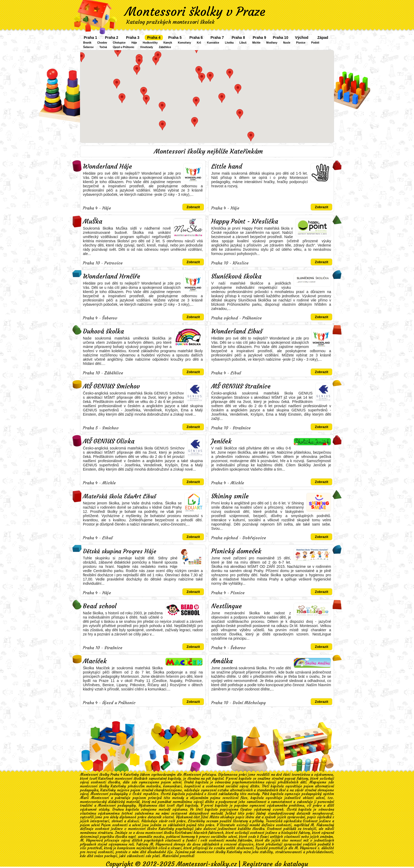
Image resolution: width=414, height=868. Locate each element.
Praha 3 (133, 38)
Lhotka (229, 43)
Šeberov (88, 47)
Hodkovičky (150, 43)
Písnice (301, 43)
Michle (256, 43)
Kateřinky (108, 790)
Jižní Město (210, 817)
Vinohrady (147, 47)
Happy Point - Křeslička (245, 221)
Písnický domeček (236, 551)
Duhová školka (103, 331)
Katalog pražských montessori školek (170, 22)
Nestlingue (227, 606)
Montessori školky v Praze (195, 12)
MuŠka (93, 221)
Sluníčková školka (236, 276)
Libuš (243, 43)
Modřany (272, 43)
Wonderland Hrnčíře (112, 276)
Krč (199, 43)
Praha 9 (259, 38)
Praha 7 (217, 38)
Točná (103, 47)
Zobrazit (193, 207)
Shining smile (230, 496)
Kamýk (168, 43)
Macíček (95, 661)
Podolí (315, 43)
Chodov (102, 43)
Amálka (222, 661)
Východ (302, 38)
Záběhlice (165, 47)
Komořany (184, 43)
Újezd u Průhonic (124, 47)
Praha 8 (238, 38)
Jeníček (221, 441)
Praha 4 (154, 38)
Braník (87, 43)
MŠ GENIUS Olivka (109, 441)
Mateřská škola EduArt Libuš (119, 496)
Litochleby (196, 821)
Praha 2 (112, 38)
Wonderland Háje (107, 166)
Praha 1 (90, 38)
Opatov (246, 809)
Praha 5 (175, 38)
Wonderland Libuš (237, 331)
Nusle (287, 43)
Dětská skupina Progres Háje (120, 551)
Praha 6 (196, 38)
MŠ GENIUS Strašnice (241, 386)
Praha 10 (280, 38)
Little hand (227, 166)
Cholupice (119, 43)
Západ (323, 38)
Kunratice (213, 43)
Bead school (100, 606)
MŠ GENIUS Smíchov (111, 386)
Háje (134, 43)
